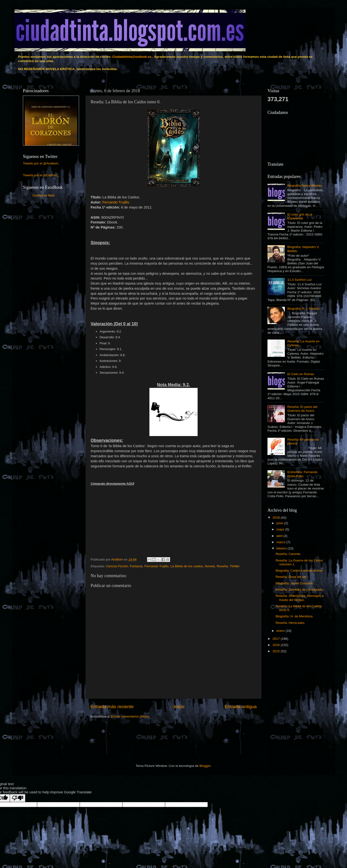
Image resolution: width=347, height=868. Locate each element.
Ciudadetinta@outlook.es (132, 57)
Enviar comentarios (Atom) (130, 716)
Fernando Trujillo (157, 566)
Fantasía (136, 566)
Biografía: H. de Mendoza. (295, 616)
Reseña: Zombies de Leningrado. (300, 590)
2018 (277, 518)
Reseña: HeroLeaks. (290, 623)
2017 (277, 639)
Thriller (235, 566)
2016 (277, 645)
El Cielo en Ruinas (301, 374)
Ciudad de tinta (43, 195)
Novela (210, 566)
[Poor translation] (18, 798)
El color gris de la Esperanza (300, 216)
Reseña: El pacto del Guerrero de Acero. (302, 409)
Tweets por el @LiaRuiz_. (41, 175)
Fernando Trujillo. (116, 202)
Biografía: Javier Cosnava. (295, 583)
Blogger (205, 766)
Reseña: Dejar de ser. (291, 577)
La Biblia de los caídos (187, 566)
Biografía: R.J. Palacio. (304, 309)
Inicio (179, 707)
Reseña (222, 566)
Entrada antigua (241, 707)
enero (281, 631)
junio (280, 523)
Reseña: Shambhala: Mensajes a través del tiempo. (300, 598)
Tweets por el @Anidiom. (41, 163)
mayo (281, 529)
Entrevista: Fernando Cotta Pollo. (302, 474)
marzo (281, 542)
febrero (282, 548)
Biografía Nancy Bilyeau (305, 186)
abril (280, 536)
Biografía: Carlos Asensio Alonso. (300, 571)
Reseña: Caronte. (288, 554)
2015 (277, 651)
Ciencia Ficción (117, 566)
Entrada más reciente (112, 707)
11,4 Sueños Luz (299, 280)
